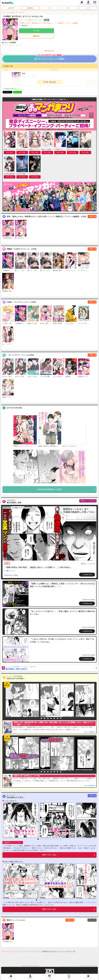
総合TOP (11, 8)
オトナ (88, 8)
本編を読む (36, 36)
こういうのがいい (11, 801)
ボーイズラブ (20, 12)
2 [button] (41, 718)
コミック (5, 12)
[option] (22, 700)
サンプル (36, 31)
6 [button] (54, 718)
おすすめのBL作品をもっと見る (49, 489)
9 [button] (62, 900)
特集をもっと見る (87, 501)
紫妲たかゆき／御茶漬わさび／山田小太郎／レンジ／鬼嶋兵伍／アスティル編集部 (49, 23)
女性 (12, 12)
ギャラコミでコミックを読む (50, 58)
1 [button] (38, 718)
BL (69, 8)
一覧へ (91, 216)
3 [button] (45, 718)
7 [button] (57, 718)
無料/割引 (30, 8)
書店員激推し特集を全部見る (51, 668)
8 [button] (61, 718)
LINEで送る (17, 92)
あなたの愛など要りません (14, 862)
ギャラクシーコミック (10, 952)
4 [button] (48, 718)
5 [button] (51, 718)
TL (50, 8)
